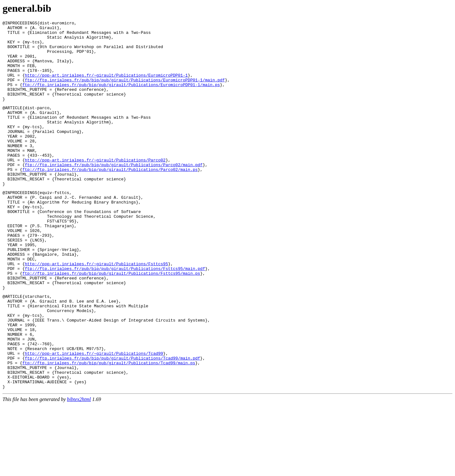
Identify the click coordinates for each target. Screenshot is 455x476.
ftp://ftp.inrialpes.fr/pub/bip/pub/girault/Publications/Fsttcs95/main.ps (111, 323)
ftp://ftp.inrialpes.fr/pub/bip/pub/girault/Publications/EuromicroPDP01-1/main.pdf (125, 92)
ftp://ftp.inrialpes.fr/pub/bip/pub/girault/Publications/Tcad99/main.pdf (112, 423)
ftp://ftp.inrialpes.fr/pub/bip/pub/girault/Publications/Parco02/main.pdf (114, 193)
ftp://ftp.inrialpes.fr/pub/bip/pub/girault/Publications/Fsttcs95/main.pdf (115, 317)
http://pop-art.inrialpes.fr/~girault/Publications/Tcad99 (94, 418)
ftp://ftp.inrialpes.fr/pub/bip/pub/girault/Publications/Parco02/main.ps (110, 199)
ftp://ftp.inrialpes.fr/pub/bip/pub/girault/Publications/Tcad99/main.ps (109, 429)
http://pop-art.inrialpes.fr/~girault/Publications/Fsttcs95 (96, 311)
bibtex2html (79, 470)
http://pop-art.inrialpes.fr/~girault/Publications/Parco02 (95, 187)
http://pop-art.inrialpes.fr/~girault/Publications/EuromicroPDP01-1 (106, 86)
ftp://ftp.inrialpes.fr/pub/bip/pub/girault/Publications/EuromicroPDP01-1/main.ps (121, 98)
